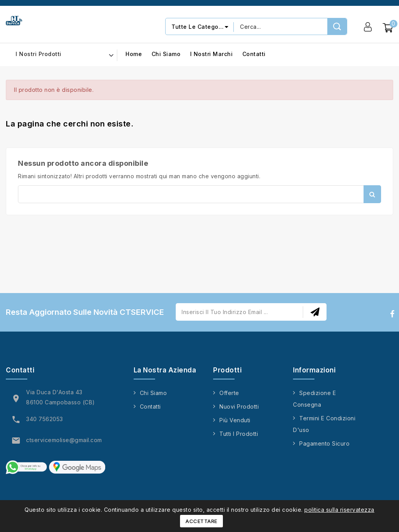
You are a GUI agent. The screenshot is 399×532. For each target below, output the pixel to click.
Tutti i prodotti (239, 434)
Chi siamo (166, 54)
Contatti (254, 54)
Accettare (201, 521)
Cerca (372, 194)
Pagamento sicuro (324, 443)
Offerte (229, 393)
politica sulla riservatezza (339, 510)
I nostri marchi (212, 54)
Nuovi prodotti (239, 406)
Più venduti (235, 420)
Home (134, 54)
